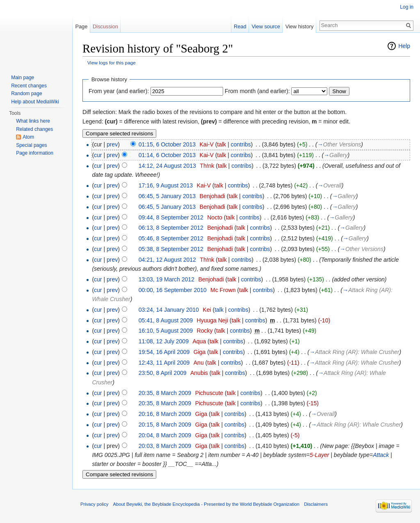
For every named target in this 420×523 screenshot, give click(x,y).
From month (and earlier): (257, 91)
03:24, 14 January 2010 (169, 310)
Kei (207, 310)
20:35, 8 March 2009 (165, 393)
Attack (381, 455)
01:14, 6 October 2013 (167, 155)
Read (240, 26)
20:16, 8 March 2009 (165, 414)
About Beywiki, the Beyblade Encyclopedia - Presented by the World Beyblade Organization (206, 504)
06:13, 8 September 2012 (171, 228)
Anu (199, 363)
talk (221, 144)
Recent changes (29, 86)
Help (404, 46)
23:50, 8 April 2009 (163, 373)
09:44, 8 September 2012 (171, 217)
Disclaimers (316, 504)
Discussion (105, 26)
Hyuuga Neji (212, 320)
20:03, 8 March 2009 (165, 446)
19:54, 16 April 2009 (164, 352)
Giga (200, 352)
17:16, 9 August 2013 (166, 185)
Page (81, 26)
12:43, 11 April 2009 (164, 363)
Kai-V (207, 144)
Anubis (199, 373)
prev (112, 144)
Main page (23, 78)
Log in (407, 7)
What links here (33, 121)
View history (300, 26)
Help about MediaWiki (35, 102)
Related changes (34, 129)
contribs (241, 144)
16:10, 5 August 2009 (166, 331)
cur (98, 155)
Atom (28, 137)
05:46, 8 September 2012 (171, 238)
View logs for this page (112, 63)
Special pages (31, 145)
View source (266, 26)
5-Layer (319, 455)
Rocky (205, 331)
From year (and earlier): (119, 91)
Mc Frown (223, 290)
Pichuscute (209, 393)
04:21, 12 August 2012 (167, 260)
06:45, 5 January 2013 (167, 196)
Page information (35, 153)
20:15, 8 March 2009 (165, 425)
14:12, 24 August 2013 (167, 166)
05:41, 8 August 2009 (166, 320)
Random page (26, 94)
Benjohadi (212, 196)
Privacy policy (94, 504)
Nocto (215, 217)
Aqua (199, 341)
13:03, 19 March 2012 (167, 279)
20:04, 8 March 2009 (165, 435)
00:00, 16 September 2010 (173, 290)
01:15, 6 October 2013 (167, 144)
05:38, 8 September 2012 (171, 249)
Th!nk (207, 166)
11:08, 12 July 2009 (164, 341)
